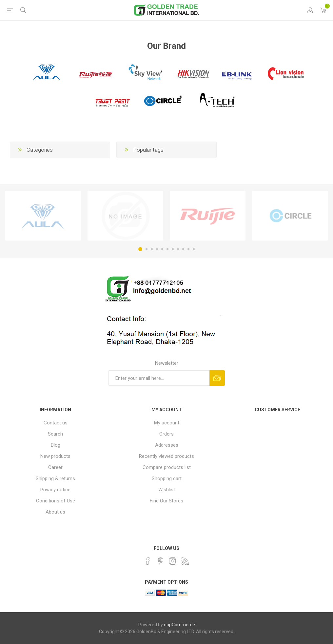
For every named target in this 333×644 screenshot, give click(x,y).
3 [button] (152, 249)
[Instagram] (173, 561)
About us (55, 512)
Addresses (167, 445)
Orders (166, 434)
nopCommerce (179, 625)
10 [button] (188, 249)
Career (55, 467)
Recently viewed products (166, 456)
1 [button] (140, 249)
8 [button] (178, 249)
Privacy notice (55, 490)
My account (167, 423)
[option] (43, 216)
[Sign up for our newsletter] (159, 378)
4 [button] (157, 249)
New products (55, 456)
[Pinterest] (160, 561)
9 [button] (183, 249)
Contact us (56, 423)
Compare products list (167, 467)
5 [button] (162, 249)
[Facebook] (148, 561)
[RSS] (185, 561)
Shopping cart (167, 478)
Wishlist (167, 490)
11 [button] (194, 249)
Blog (56, 445)
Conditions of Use (56, 501)
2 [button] (147, 249)
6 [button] (167, 249)
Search (55, 434)
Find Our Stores (166, 501)
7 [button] (173, 249)
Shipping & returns (55, 478)
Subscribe (217, 378)
